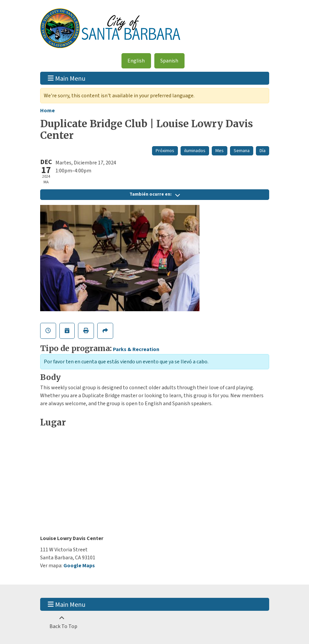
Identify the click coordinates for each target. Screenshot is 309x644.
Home (47, 111)
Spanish (169, 61)
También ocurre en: (155, 194)
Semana (242, 151)
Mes (220, 151)
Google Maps (79, 566)
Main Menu (67, 78)
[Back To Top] (62, 622)
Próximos (165, 151)
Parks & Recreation (136, 349)
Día (263, 151)
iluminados (195, 151)
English (136, 61)
